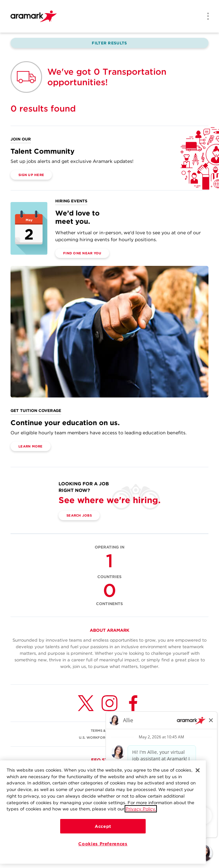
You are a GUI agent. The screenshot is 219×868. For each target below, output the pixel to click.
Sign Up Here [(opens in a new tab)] (31, 175)
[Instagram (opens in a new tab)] (110, 703)
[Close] (198, 772)
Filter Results (109, 43)
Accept (103, 828)
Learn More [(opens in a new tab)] (31, 446)
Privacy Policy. (141, 811)
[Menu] (206, 17)
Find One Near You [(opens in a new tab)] (82, 253)
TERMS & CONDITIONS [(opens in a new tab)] (110, 730)
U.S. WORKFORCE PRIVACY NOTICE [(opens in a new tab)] (110, 737)
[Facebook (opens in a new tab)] (133, 703)
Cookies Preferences (103, 845)
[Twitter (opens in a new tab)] (86, 703)
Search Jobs (79, 515)
